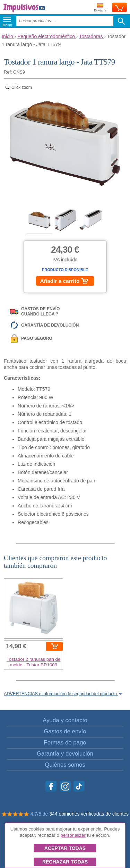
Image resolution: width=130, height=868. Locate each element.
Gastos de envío (65, 731)
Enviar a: (101, 8)
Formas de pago (65, 743)
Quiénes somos (65, 765)
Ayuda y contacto (65, 720)
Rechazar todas (65, 862)
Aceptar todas (65, 848)
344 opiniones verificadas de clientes (89, 814)
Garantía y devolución (65, 754)
